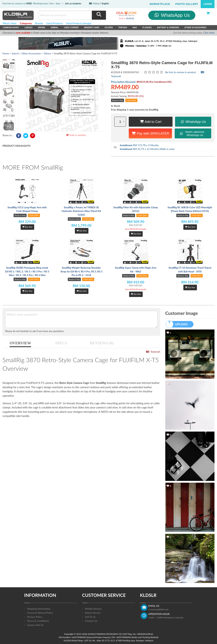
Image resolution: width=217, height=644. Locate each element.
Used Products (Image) (79, 23)
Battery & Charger (168, 27)
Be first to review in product (181, 72)
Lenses (29, 27)
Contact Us (91, 621)
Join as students (73, 3)
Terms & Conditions (38, 621)
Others (47, 53)
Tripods (123, 27)
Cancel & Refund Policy (40, 613)
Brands (39, 23)
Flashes (147, 27)
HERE (29, 3)
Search (15, 53)
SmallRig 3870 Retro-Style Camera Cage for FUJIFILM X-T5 (162, 65)
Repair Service (93, 613)
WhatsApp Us (172, 15)
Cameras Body (11, 27)
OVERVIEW (20, 343)
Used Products (55, 23)
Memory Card (92, 27)
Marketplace (160, 4)
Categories (26, 23)
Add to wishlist (76, 135)
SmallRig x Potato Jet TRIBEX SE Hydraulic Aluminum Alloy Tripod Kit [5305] (81, 211)
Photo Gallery (187, 4)
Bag (135, 27)
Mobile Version (93, 609)
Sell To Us (90, 617)
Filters (109, 27)
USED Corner (71, 27)
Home (6, 53)
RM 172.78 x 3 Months (139, 145)
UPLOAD (178, 324)
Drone (42, 27)
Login (208, 4)
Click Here (209, 33)
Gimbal (55, 27)
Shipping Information (39, 609)
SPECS (61, 343)
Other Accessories (195, 27)
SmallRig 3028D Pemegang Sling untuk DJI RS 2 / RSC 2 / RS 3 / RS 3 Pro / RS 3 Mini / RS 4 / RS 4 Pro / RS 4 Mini (27, 271)
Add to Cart (151, 122)
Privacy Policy (35, 617)
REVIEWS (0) (102, 343)
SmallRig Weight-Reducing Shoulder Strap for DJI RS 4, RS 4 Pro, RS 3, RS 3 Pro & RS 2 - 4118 (81, 271)
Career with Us (35, 625)
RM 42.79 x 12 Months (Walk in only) (147, 149)
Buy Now (27, 227)
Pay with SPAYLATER (150, 133)
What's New (10, 23)
